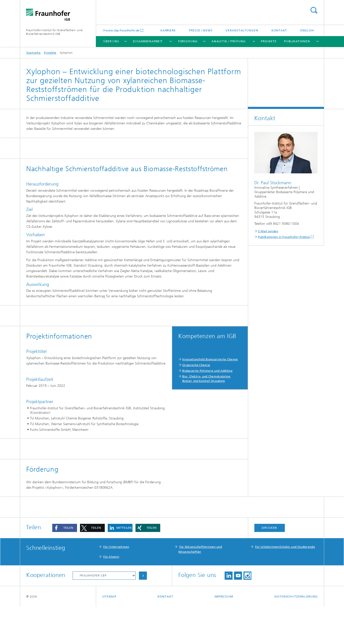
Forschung (188, 41)
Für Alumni (111, 594)
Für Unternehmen (116, 584)
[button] (65, 565)
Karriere (168, 30)
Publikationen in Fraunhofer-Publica (284, 237)
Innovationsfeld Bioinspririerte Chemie (210, 359)
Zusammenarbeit (148, 41)
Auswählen (143, 613)
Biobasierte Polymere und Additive (207, 371)
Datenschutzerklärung (296, 634)
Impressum (224, 634)
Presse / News (201, 30)
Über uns (111, 41)
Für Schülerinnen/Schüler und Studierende (285, 584)
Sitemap (109, 634)
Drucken (269, 565)
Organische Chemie (196, 365)
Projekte (269, 41)
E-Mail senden (268, 231)
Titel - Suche (314, 10)
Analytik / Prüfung (229, 41)
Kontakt (279, 30)
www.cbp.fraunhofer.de (122, 30)
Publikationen (297, 41)
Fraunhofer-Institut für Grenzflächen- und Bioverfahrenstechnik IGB (54, 32)
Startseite (33, 53)
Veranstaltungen (242, 30)
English (307, 30)
